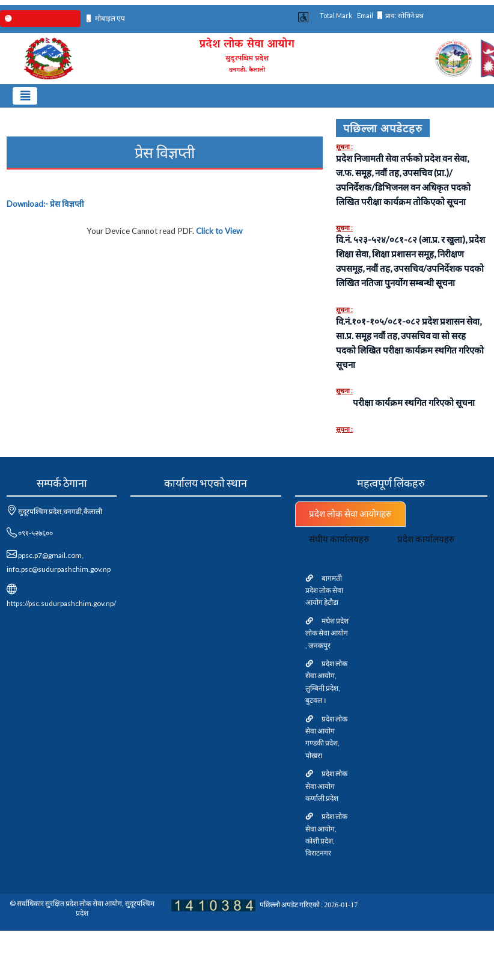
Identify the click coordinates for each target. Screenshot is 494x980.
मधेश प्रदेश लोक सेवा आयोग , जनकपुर (327, 633)
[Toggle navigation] (25, 96)
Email (365, 15)
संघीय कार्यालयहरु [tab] (339, 539)
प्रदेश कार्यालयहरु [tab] (426, 539)
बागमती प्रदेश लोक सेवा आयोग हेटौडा (324, 590)
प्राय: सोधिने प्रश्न (401, 15)
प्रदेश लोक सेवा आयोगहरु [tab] (350, 513)
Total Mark (336, 15)
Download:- (45, 204)
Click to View (219, 231)
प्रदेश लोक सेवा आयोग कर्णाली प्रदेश (326, 786)
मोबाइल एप (106, 18)
